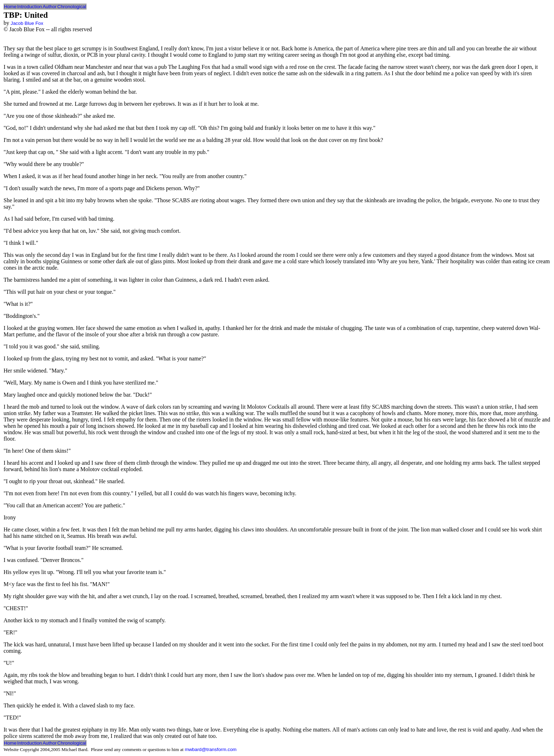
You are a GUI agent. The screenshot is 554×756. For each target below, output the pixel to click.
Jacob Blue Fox (27, 23)
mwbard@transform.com (211, 749)
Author (49, 7)
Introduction (30, 7)
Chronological (72, 7)
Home (10, 7)
